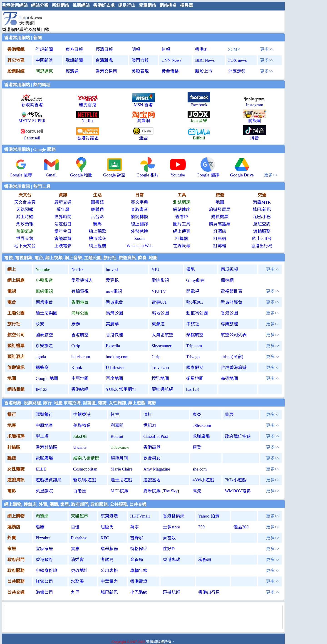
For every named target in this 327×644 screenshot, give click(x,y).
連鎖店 (14, 527)
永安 (40, 324)
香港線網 (80, 389)
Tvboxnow (120, 447)
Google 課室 (114, 173)
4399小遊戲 (203, 480)
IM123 (42, 389)
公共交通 (16, 592)
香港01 (202, 49)
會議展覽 (63, 239)
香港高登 (152, 447)
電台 (12, 302)
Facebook (199, 103)
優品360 (241, 527)
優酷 (191, 269)
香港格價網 (174, 516)
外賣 (12, 538)
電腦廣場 (44, 458)
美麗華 (112, 324)
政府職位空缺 (238, 436)
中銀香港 (82, 415)
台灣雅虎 (104, 60)
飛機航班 (171, 592)
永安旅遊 (44, 346)
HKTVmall (140, 516)
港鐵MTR (262, 202)
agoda (41, 357)
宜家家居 (44, 549)
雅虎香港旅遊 (234, 368)
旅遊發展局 (220, 209)
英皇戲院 (44, 491)
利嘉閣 (117, 425)
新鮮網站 (60, 5)
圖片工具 (182, 224)
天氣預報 (25, 209)
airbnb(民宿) (232, 357)
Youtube (178, 173)
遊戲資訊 (16, 480)
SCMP (234, 49)
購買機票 (220, 217)
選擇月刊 (119, 458)
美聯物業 (82, 425)
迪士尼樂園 (46, 313)
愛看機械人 (82, 280)
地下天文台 (25, 246)
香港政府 (44, 560)
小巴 (267, 217)
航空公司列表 (234, 335)
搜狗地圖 (160, 378)
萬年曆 (63, 209)
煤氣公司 (44, 581)
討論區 (14, 447)
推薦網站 (81, 5)
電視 (12, 291)
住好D (169, 549)
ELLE (41, 469)
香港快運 (114, 335)
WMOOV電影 (238, 491)
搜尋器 (187, 5)
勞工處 (42, 436)
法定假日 (63, 224)
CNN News (171, 60)
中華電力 (109, 581)
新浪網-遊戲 (85, 480)
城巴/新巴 (262, 209)
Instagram (255, 103)
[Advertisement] (141, 21)
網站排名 (168, 5)
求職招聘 (16, 436)
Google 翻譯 (208, 173)
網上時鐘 (25, 217)
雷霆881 (159, 302)
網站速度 (182, 209)
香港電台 (80, 302)
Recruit (117, 436)
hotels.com (81, 357)
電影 (12, 491)
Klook (77, 368)
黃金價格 (170, 71)
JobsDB (80, 436)
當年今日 (63, 231)
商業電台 (44, 302)
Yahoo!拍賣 (209, 516)
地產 (12, 425)
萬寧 (134, 527)
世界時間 (63, 217)
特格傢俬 (139, 549)
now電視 (114, 291)
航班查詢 (262, 224)
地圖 (220, 202)
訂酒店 (220, 231)
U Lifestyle (116, 368)
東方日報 (74, 49)
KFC (105, 538)
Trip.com (194, 346)
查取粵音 (139, 209)
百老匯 (80, 491)
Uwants (80, 447)
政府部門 (16, 560)
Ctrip (76, 346)
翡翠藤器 (109, 549)
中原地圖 (80, 378)
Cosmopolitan (85, 469)
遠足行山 (127, 5)
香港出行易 (262, 246)
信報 (166, 49)
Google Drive (242, 173)
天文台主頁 (25, 202)
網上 (12, 269)
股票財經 (16, 71)
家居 (12, 549)
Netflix (88, 119)
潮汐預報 (25, 224)
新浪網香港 (32, 103)
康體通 (97, 209)
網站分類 (40, 5)
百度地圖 (114, 378)
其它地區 (16, 60)
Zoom (140, 238)
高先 (197, 491)
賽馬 (97, 224)
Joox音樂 (199, 119)
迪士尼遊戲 (121, 480)
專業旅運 (229, 324)
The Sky (170, 491)
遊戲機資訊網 (49, 480)
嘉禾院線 (152, 491)
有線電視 (80, 291)
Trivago (193, 357)
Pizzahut (43, 538)
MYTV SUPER (32, 119)
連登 (197, 447)
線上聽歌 (97, 231)
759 (202, 527)
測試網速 (182, 202)
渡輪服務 (262, 231)
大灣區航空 (162, 335)
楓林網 (227, 280)
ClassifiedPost (156, 436)
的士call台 (262, 239)
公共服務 (16, 581)
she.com (200, 469)
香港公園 (229, 313)
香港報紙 (16, 49)
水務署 (77, 581)
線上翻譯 (139, 224)
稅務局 (205, 560)
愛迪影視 (160, 280)
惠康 (40, 527)
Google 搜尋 (21, 173)
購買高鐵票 (220, 224)
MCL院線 (120, 491)
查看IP (182, 217)
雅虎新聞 (44, 49)
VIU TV (159, 291)
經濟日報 (104, 49)
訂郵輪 (220, 246)
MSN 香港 (143, 103)
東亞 (197, 415)
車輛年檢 (139, 571)
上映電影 (63, 246)
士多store (171, 527)
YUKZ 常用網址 (121, 389)
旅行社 (14, 324)
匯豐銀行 (44, 415)
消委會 (77, 560)
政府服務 (16, 571)
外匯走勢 (237, 71)
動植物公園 (197, 313)
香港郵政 (171, 560)
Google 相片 (148, 173)
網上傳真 (182, 231)
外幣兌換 (139, 231)
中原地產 (44, 425)
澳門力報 (140, 60)
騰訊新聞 (74, 60)
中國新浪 (44, 60)
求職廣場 (201, 436)
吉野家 (137, 538)
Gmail (51, 173)
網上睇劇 (16, 280)
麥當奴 (169, 538)
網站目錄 (16, 389)
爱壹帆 (112, 280)
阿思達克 (44, 71)
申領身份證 (46, 571)
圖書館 (97, 202)
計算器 (182, 239)
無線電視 (44, 291)
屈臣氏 (107, 527)
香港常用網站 (15, 5)
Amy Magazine (157, 469)
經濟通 (72, 71)
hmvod (112, 269)
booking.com (117, 357)
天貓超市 (79, 516)
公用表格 (109, 571)
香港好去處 (104, 5)
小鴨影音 (44, 280)
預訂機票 (16, 346)
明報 (136, 49)
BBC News (205, 60)
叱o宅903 (195, 302)
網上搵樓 (97, 246)
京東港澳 (109, 516)
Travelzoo (160, 368)
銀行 (12, 415)
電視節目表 (232, 291)
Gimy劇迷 (195, 280)
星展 (229, 415)
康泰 (76, 324)
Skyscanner (162, 346)
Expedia (113, 346)
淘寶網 (42, 516)
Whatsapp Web (140, 246)
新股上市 (204, 71)
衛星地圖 (195, 378)
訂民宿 (220, 239)
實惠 (75, 549)
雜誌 (12, 458)
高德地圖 (229, 378)
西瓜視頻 (229, 269)
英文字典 (139, 202)
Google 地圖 (81, 173)
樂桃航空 (195, 335)
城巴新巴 (109, 592)
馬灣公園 (114, 313)
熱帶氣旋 (25, 231)
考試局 (107, 560)
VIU (156, 269)
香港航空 (80, 335)
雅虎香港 (88, 103)
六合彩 (97, 217)
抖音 (255, 136)
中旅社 (193, 324)
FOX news (238, 60)
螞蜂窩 (42, 368)
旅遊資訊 (16, 368)
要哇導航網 (162, 389)
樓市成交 (97, 239)
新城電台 (114, 302)
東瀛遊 (158, 324)
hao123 (193, 389)
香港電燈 (139, 581)
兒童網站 (147, 5)
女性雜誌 (16, 469)
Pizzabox (79, 538)
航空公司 (16, 335)
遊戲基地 (152, 480)
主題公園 (16, 313)
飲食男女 (152, 458)
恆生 (115, 415)
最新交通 (63, 202)
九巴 (257, 217)
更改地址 (79, 571)
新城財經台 (232, 302)
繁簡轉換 (139, 217)
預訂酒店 (16, 357)
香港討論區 (46, 447)
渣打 (148, 415)
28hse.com (202, 425)
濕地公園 (160, 313)
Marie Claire (122, 469)
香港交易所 (106, 71)
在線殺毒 (182, 246)
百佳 (75, 527)
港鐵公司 (44, 592)
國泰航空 (44, 335)
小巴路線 (139, 592)
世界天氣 (25, 239)
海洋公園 (80, 313)
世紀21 (150, 425)
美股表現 (140, 71)
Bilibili (199, 136)
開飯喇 (255, 119)
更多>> (267, 49)
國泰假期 (195, 368)
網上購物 (16, 516)
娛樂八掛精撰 (86, 458)
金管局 (137, 560)
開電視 (193, 291)
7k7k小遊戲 (236, 480)
